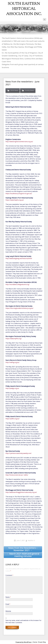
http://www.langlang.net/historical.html (19, 258)
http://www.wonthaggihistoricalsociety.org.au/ (21, 492)
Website (8, 611)
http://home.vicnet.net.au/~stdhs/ (17, 475)
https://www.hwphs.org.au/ (15, 200)
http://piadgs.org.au (12, 388)
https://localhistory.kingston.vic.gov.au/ (19, 193)
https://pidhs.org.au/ (12, 419)
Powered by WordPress (23, 642)
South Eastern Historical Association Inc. (24, 9)
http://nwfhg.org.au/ (12, 362)
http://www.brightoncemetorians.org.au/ (19, 142)
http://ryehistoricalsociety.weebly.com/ (18, 453)
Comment (9, 575)
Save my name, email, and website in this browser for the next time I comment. (23, 621)
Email (8, 604)
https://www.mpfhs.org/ (14, 339)
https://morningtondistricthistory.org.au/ (19, 308)
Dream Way (42, 642)
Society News (29, 90)
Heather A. (31, 540)
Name (8, 597)
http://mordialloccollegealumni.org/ (17, 284)
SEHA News (14, 90)
